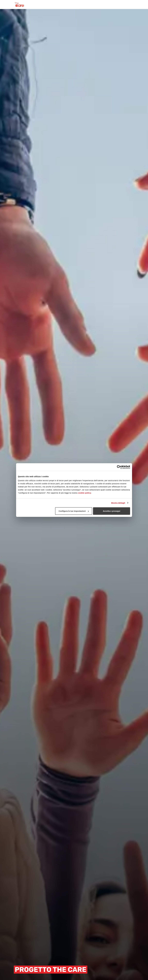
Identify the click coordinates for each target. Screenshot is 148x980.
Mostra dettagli (118, 503)
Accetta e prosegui (112, 511)
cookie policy (84, 493)
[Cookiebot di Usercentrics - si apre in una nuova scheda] (119, 467)
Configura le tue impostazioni (74, 511)
